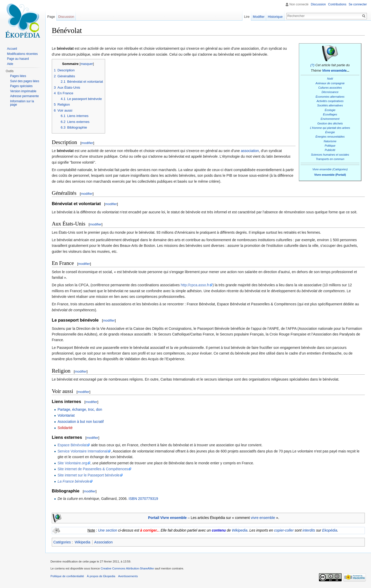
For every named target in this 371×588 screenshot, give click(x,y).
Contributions (337, 4)
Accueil (12, 49)
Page (51, 17)
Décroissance (330, 92)
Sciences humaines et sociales (330, 155)
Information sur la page (22, 103)
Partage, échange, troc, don (80, 409)
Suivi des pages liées (25, 81)
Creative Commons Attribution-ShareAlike (127, 568)
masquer (87, 64)
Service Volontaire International (82, 451)
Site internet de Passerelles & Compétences (93, 469)
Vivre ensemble (334, 70)
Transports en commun (330, 159)
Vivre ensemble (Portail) (330, 175)
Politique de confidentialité (67, 576)
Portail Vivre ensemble (167, 518)
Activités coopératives (330, 101)
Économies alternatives (330, 97)
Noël (330, 79)
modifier (87, 143)
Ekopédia (330, 530)
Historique (275, 17)
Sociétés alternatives (330, 105)
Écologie (330, 110)
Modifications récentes (22, 54)
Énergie (330, 132)
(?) (312, 65)
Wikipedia (240, 530)
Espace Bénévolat (72, 445)
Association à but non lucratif (81, 422)
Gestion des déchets (330, 123)
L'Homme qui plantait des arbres (330, 128)
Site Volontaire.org (72, 463)
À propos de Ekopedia (101, 576)
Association (104, 542)
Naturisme (330, 141)
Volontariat (66, 415)
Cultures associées (330, 88)
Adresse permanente (24, 96)
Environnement (330, 119)
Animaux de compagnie (330, 83)
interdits (309, 530)
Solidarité (65, 428)
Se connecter (358, 4)
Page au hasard (18, 59)
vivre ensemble (263, 518)
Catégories (62, 542)
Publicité (330, 150)
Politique (330, 146)
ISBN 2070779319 (143, 499)
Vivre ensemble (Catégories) (330, 169)
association (250, 151)
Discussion (318, 4)
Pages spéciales (21, 86)
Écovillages (330, 114)
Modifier (259, 17)
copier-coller (284, 530)
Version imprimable (23, 91)
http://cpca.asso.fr (195, 285)
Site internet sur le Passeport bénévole (88, 475)
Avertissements (128, 576)
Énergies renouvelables (330, 137)
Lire (247, 17)
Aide (10, 64)
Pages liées (18, 76)
